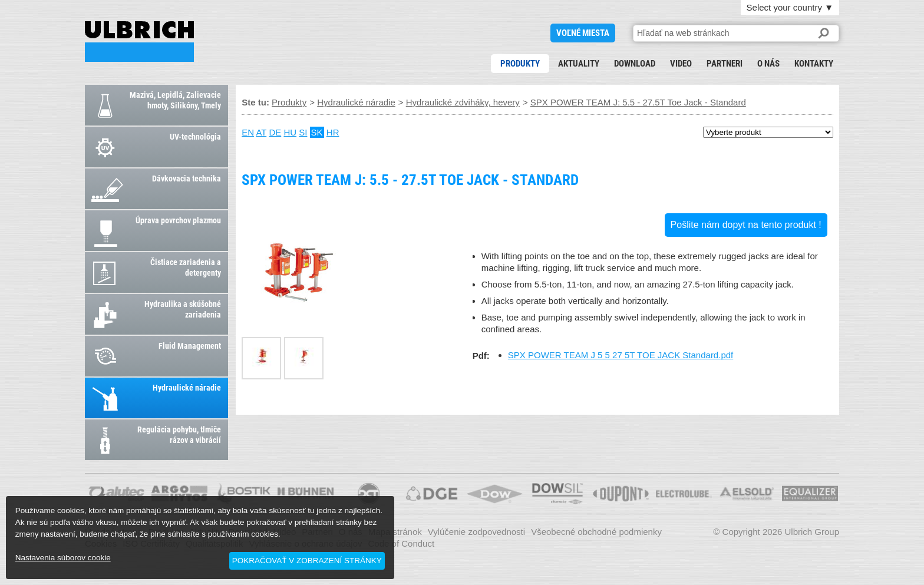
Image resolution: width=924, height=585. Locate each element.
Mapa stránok (395, 532)
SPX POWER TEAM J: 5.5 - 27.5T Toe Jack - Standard (139, 42)
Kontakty (814, 64)
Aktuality (579, 64)
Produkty (520, 64)
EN (248, 132)
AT (261, 132)
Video (681, 64)
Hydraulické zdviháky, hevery (463, 102)
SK (317, 132)
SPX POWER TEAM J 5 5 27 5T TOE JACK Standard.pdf (621, 355)
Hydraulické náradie (356, 102)
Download (635, 64)
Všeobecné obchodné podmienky (596, 532)
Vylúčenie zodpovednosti (476, 532)
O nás (768, 64)
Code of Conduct (402, 543)
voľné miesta (583, 33)
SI (303, 132)
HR (333, 132)
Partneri (725, 64)
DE (275, 132)
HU (290, 132)
